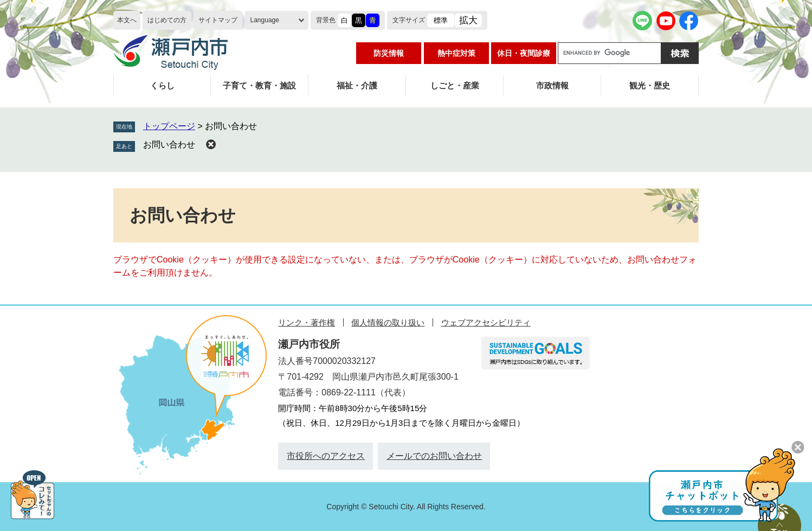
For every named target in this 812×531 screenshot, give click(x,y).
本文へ (127, 20)
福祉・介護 (357, 85)
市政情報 (552, 85)
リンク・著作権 (307, 322)
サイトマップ (218, 20)
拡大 (468, 20)
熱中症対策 (456, 53)
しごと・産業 (455, 85)
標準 (441, 20)
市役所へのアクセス (326, 456)
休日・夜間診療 (524, 53)
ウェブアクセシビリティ (486, 322)
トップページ (169, 126)
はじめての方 (167, 20)
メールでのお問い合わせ (434, 456)
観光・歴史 (650, 85)
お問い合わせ (169, 145)
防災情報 (389, 53)
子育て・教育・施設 (259, 85)
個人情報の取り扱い (388, 322)
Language (265, 20)
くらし (162, 85)
